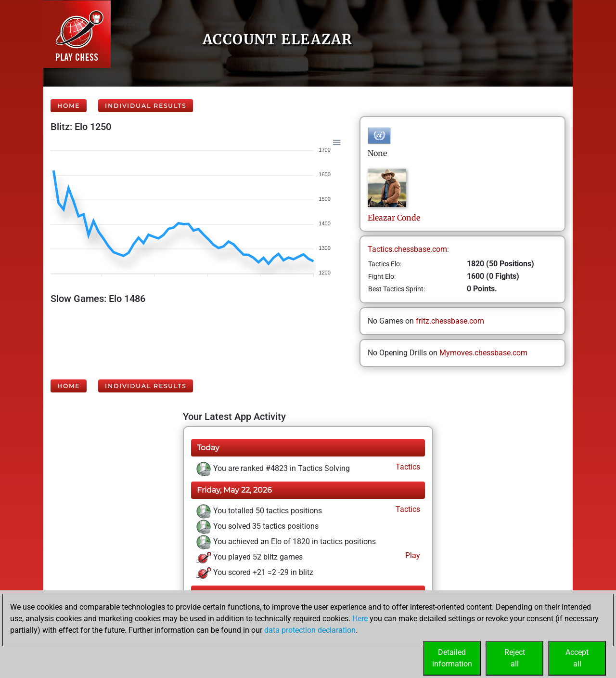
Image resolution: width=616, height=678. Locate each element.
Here (360, 619)
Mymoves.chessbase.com (483, 353)
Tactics (407, 467)
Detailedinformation (452, 658)
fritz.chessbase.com (450, 321)
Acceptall (577, 658)
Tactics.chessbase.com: (408, 249)
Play (412, 555)
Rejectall (515, 658)
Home (69, 106)
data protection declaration (310, 630)
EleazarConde (394, 218)
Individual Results (146, 106)
